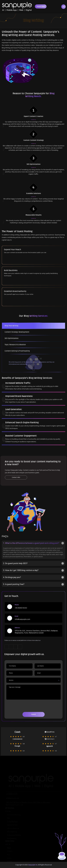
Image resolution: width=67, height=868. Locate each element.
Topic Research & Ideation (15, 345)
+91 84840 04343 (21, 608)
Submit (34, 714)
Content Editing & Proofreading (17, 351)
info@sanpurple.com (22, 619)
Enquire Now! (41, 6)
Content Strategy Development (17, 332)
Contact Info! (16, 477)
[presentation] (20, 707)
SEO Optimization (12, 338)
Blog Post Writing (11, 326)
